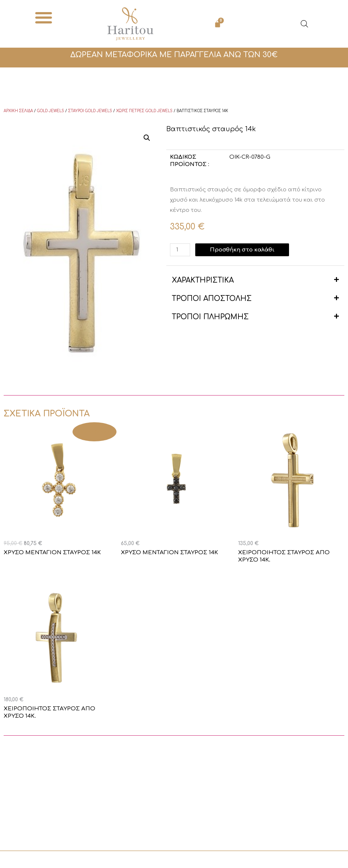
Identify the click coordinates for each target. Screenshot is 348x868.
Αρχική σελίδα (18, 111)
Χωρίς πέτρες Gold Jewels (144, 111)
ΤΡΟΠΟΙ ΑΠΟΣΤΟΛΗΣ (212, 299)
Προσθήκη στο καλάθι (242, 250)
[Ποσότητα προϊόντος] (180, 250)
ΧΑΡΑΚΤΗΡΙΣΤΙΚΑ (203, 280)
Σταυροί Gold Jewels (90, 111)
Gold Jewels (51, 111)
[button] (43, 17)
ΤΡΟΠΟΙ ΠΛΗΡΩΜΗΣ (210, 317)
